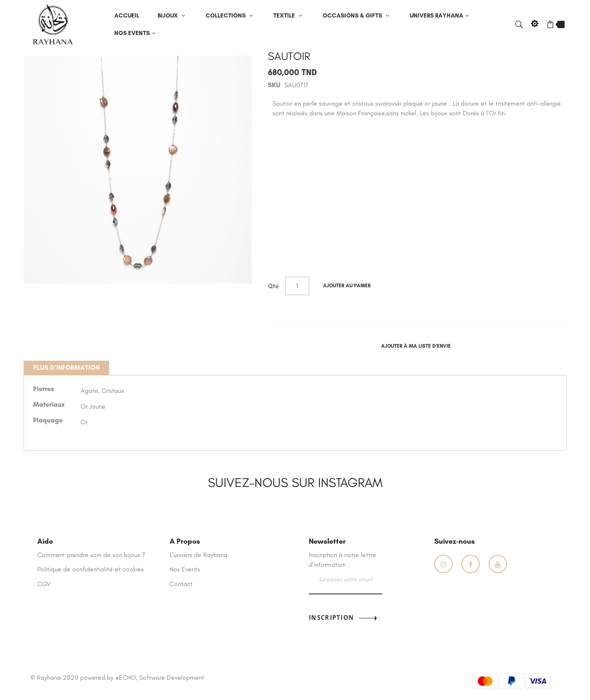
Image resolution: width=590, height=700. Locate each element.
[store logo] (53, 24)
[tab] (66, 368)
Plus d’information (66, 368)
